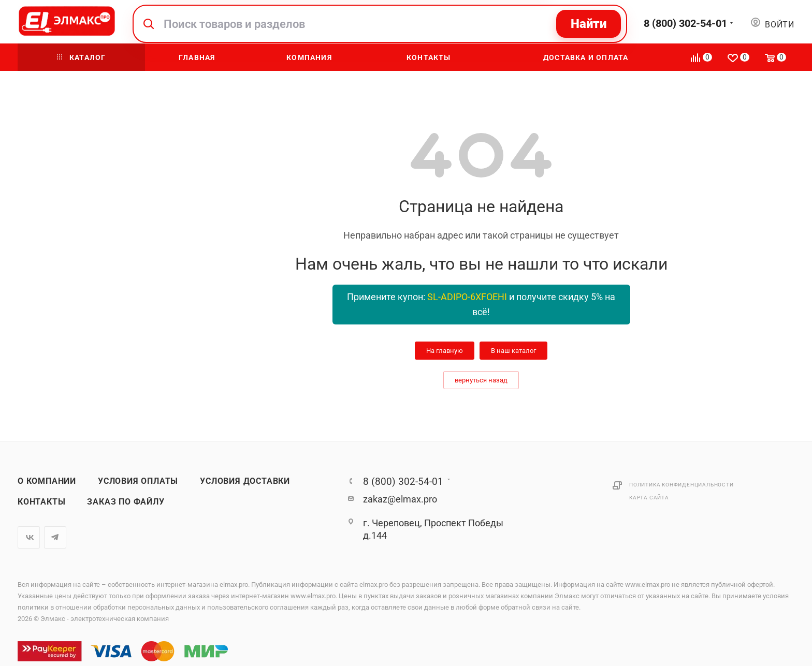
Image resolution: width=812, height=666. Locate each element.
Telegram (55, 537)
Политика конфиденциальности (682, 485)
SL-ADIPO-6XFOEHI (467, 297)
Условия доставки (245, 481)
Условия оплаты (138, 481)
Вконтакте (29, 537)
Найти (589, 24)
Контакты (41, 502)
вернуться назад (481, 380)
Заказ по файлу (126, 502)
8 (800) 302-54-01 (685, 23)
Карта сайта (649, 498)
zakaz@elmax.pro (400, 499)
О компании (47, 481)
